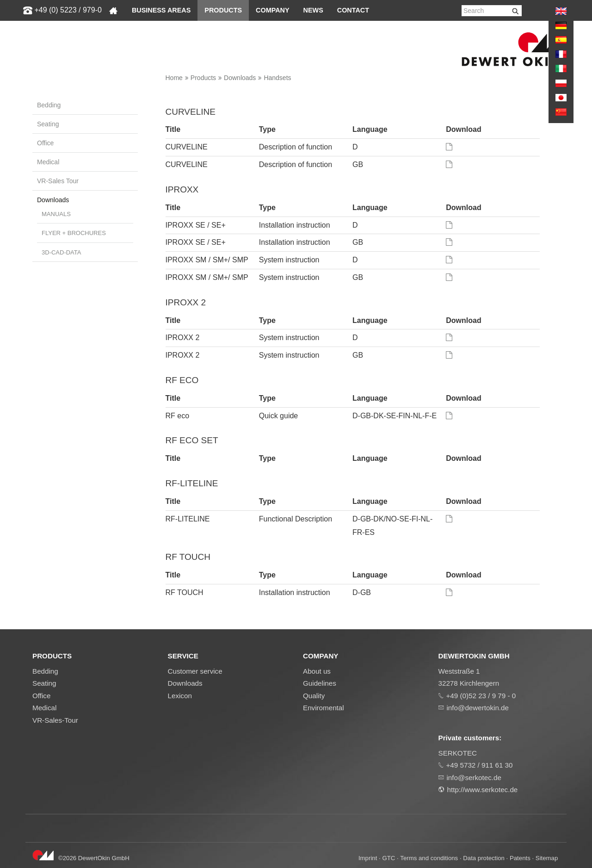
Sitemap (547, 858)
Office (45, 143)
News (313, 10)
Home (174, 78)
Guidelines (320, 683)
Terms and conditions (429, 858)
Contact (353, 10)
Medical (48, 162)
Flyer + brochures (74, 233)
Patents (520, 858)
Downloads (240, 78)
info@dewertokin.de (478, 708)
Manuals (56, 214)
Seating (48, 124)
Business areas (161, 10)
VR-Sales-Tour (55, 720)
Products (223, 10)
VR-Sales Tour (58, 181)
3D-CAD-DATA (61, 252)
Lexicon (180, 696)
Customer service (195, 671)
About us (317, 671)
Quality (314, 696)
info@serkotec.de (474, 778)
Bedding (49, 105)
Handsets (277, 78)
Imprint (368, 858)
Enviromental (324, 708)
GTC (388, 858)
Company (273, 10)
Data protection (484, 858)
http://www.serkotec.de (483, 790)
